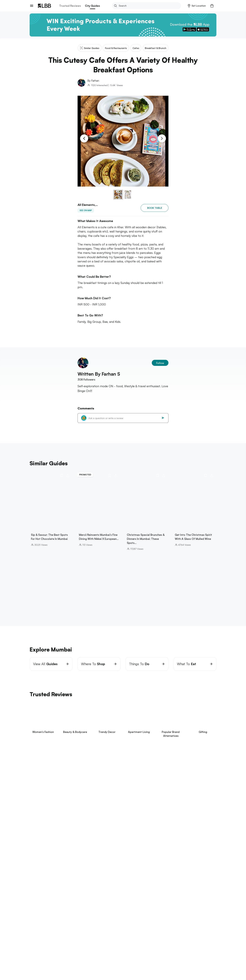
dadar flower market (135, 965)
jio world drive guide (54, 958)
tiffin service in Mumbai (102, 955)
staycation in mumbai (87, 962)
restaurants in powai (41, 955)
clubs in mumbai (163, 955)
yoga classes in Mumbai (71, 955)
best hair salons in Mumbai (86, 958)
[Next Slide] (162, 138)
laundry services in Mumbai (134, 955)
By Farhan (93, 81)
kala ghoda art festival (118, 958)
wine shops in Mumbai (123, 969)
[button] (197, 6)
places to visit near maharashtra (57, 969)
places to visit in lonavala (165, 965)
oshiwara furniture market (104, 965)
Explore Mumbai (40, 950)
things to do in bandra (58, 962)
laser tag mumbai (76, 965)
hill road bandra (145, 958)
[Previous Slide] (84, 138)
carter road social (183, 969)
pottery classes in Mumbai (168, 962)
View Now (52, 796)
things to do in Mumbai (93, 969)
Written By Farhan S (99, 374)
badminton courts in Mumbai (174, 958)
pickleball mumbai (52, 965)
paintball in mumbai (138, 962)
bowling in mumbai (113, 962)
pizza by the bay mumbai (154, 969)
